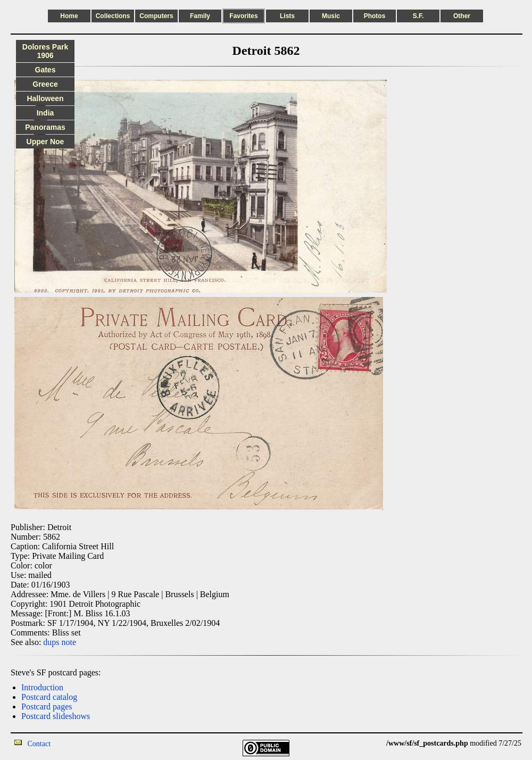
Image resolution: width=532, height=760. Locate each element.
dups (51, 642)
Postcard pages (47, 707)
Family (200, 16)
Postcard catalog (49, 697)
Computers (156, 16)
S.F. (418, 16)
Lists (287, 16)
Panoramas (45, 127)
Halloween (45, 98)
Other (462, 16)
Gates (45, 70)
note (69, 642)
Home (69, 16)
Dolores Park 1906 (45, 51)
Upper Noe (45, 142)
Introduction (42, 687)
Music (331, 16)
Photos (375, 16)
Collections (113, 16)
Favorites (243, 16)
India (45, 113)
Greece (45, 84)
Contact (39, 744)
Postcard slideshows (56, 716)
